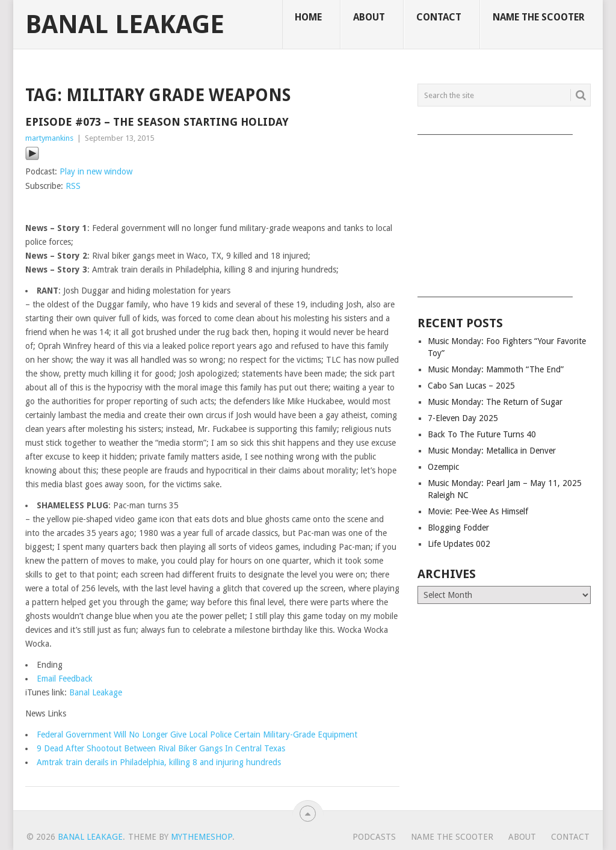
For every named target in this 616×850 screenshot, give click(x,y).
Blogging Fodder (458, 528)
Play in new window (96, 171)
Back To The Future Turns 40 (482, 434)
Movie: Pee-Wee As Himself (478, 511)
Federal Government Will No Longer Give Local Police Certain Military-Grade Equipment (197, 735)
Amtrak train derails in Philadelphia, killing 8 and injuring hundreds (159, 762)
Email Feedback (65, 679)
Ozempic (443, 467)
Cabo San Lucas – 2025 (471, 386)
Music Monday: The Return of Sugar (495, 402)
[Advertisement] (504, 212)
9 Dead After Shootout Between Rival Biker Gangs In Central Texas (161, 748)
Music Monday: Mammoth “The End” (496, 369)
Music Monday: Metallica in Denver (492, 451)
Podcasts (374, 837)
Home (308, 17)
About (369, 17)
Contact (439, 17)
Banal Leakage (125, 25)
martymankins (49, 138)
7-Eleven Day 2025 (463, 418)
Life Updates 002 (459, 544)
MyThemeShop (202, 837)
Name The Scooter (539, 17)
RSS (73, 186)
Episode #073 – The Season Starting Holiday (157, 122)
